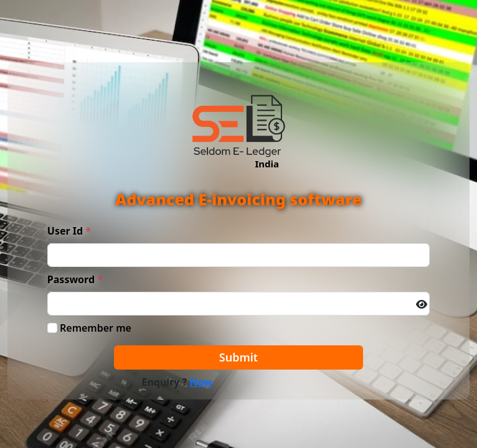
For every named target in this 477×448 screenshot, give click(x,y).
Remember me (96, 328)
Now (201, 382)
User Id (65, 231)
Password (71, 279)
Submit (238, 357)
